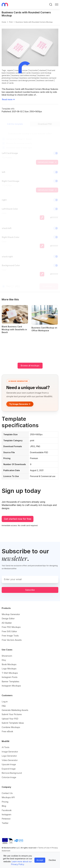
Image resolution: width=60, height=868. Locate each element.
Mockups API (8, 797)
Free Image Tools (10, 636)
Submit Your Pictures (12, 714)
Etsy (4, 660)
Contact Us (7, 793)
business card (13, 73)
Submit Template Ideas (13, 723)
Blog (4, 806)
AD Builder (7, 623)
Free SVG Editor (9, 631)
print (11, 22)
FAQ (4, 706)
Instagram (6, 814)
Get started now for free (18, 519)
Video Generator (10, 760)
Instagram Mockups (11, 686)
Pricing (5, 802)
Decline (52, 860)
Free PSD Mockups (11, 627)
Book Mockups (9, 664)
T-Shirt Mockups (10, 673)
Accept (40, 860)
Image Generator (10, 752)
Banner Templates (10, 681)
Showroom (7, 656)
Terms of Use (44, 848)
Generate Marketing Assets (15, 710)
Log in (5, 702)
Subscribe (30, 590)
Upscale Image (9, 764)
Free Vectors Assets (12, 640)
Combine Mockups (11, 727)
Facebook (7, 810)
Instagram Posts (10, 677)
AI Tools (5, 747)
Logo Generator (9, 756)
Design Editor (8, 618)
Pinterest (6, 819)
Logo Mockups (9, 669)
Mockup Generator (11, 614)
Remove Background (12, 773)
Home (4, 22)
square (10, 70)
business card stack (45, 80)
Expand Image (9, 769)
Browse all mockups (30, 366)
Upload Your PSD (10, 719)
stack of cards (8, 83)
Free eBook (7, 731)
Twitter (5, 823)
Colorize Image (9, 777)
